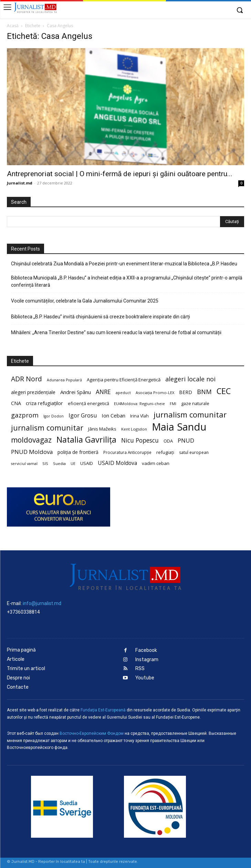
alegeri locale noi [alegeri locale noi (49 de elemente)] (190, 379)
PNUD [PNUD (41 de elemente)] (186, 440)
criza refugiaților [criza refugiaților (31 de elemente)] (44, 403)
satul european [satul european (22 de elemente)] (194, 452)
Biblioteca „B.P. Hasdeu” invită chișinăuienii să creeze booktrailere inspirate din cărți (101, 317)
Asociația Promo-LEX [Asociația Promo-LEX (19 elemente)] (155, 393)
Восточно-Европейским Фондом (92, 733)
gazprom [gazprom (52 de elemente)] (25, 415)
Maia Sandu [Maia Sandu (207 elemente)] (179, 427)
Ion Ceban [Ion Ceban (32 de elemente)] (113, 415)
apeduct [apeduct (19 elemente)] (123, 393)
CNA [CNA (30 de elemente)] (16, 403)
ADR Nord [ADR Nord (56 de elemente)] (27, 379)
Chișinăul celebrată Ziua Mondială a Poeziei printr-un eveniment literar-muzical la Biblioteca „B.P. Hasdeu (124, 264)
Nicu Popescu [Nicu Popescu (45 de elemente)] (140, 440)
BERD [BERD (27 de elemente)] (186, 392)
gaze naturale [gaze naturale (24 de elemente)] (195, 403)
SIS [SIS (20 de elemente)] (45, 463)
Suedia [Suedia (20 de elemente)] (59, 463)
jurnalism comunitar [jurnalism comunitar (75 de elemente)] (47, 428)
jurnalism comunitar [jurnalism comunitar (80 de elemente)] (190, 415)
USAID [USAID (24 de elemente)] (87, 463)
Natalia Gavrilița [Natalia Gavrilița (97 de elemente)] (86, 440)
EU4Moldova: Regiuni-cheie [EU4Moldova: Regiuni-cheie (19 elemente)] (139, 404)
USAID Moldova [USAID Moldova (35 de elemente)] (117, 463)
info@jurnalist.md (42, 603)
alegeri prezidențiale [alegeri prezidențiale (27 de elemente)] (33, 392)
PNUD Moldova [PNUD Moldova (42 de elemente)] (32, 452)
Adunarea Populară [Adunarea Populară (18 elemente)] (64, 380)
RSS (140, 669)
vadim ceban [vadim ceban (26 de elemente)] (156, 463)
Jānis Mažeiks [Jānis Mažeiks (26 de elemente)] (102, 429)
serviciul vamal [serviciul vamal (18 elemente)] (24, 464)
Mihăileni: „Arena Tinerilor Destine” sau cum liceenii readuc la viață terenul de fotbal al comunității (116, 332)
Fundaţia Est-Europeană (103, 710)
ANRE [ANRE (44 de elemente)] (103, 392)
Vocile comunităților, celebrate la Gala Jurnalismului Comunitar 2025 (85, 301)
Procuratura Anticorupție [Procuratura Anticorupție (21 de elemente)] (127, 452)
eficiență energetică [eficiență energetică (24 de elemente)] (88, 403)
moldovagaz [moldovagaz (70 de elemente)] (31, 440)
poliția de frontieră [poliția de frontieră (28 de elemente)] (78, 452)
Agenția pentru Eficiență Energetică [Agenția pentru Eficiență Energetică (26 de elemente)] (124, 380)
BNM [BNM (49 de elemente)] (204, 392)
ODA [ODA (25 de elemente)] (168, 441)
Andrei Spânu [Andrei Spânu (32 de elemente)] (76, 392)
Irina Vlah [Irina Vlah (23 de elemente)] (139, 416)
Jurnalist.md (20, 183)
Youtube (145, 678)
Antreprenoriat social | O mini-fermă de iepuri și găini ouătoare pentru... (120, 174)
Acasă (13, 26)
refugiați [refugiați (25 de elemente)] (165, 452)
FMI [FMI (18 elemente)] (173, 404)
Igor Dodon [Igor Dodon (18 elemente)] (54, 416)
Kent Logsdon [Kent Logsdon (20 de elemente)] (134, 429)
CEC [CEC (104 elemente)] (224, 391)
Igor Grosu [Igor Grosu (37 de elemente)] (83, 416)
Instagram (147, 660)
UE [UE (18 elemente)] (73, 464)
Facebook (146, 650)
